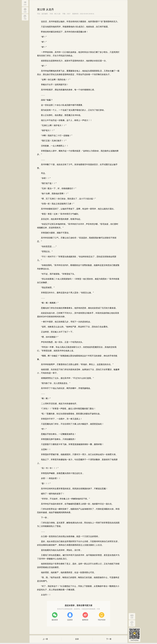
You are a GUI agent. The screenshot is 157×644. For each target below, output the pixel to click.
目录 (77, 639)
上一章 (45, 639)
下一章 (109, 639)
